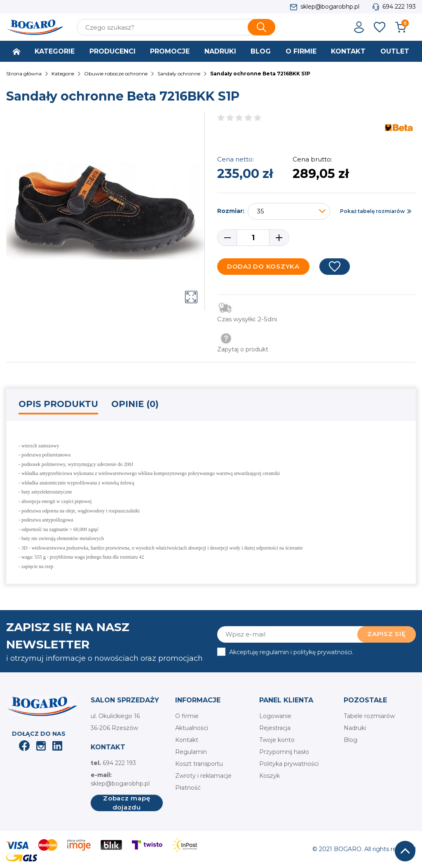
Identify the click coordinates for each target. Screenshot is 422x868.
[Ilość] (253, 238)
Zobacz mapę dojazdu (127, 803)
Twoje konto (277, 740)
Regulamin (191, 752)
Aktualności (192, 728)
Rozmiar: (231, 211)
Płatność (188, 788)
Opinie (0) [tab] (135, 404)
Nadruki (355, 728)
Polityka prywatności (289, 764)
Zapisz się (387, 634)
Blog (350, 740)
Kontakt (187, 740)
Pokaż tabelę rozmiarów (372, 211)
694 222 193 (399, 7)
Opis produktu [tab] (58, 404)
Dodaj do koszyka (263, 266)
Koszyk (270, 776)
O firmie (187, 716)
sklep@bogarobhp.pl (330, 7)
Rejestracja (275, 728)
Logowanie (275, 716)
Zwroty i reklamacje (203, 776)
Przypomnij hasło (284, 752)
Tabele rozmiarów (369, 716)
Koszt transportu (199, 764)
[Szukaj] (176, 27)
